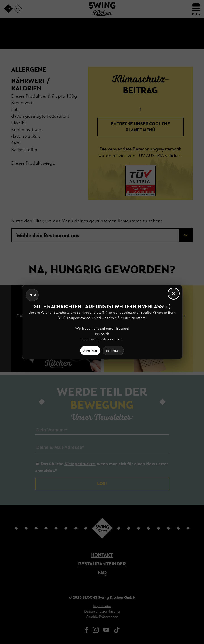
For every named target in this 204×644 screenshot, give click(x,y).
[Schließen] (174, 294)
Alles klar (90, 351)
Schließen (113, 351)
